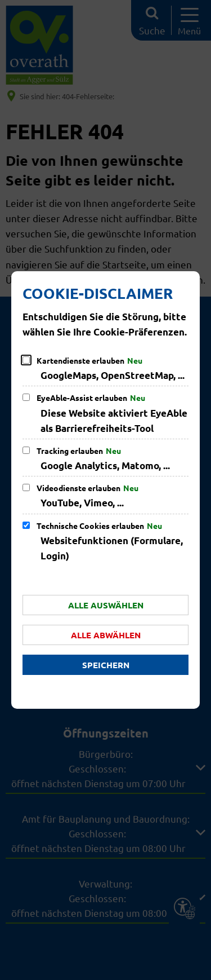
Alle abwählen (106, 635)
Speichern (106, 665)
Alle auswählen (106, 605)
